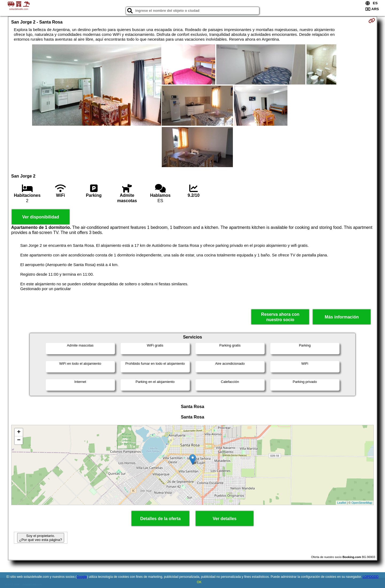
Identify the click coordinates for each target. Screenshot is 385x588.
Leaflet (342, 503)
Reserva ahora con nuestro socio (280, 317)
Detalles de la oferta (160, 519)
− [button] (19, 440)
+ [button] (19, 432)
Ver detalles (225, 519)
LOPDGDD (370, 577)
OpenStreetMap (362, 503)
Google (82, 577)
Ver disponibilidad (41, 217)
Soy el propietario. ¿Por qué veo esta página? (41, 538)
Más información (342, 317)
